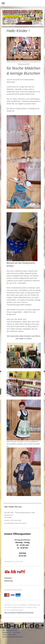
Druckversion (8, 626)
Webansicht (39, 628)
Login (41, 626)
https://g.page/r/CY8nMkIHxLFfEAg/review (19, 612)
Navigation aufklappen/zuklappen (22, 3)
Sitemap (18, 626)
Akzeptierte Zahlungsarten (13, 590)
